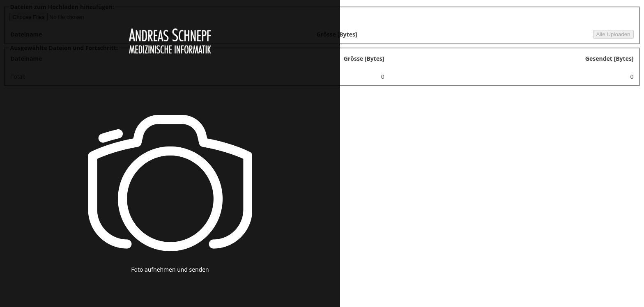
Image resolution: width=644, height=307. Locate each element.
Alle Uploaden (613, 34)
